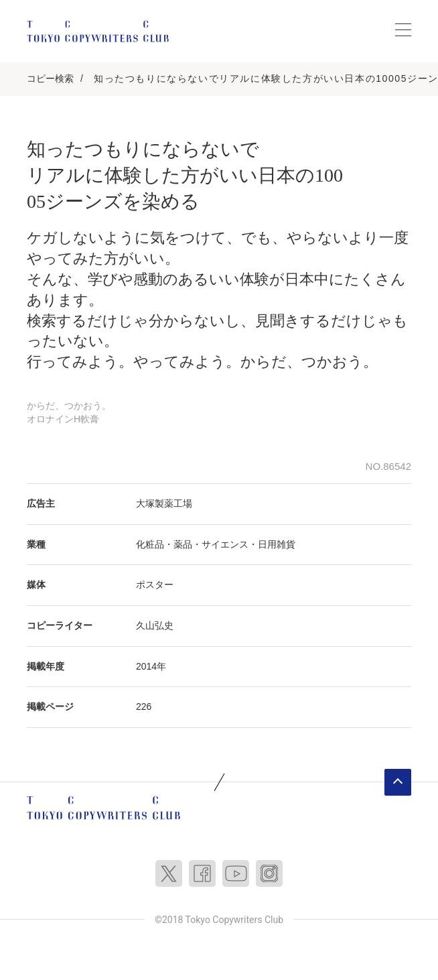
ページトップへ (398, 782)
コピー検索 (50, 78)
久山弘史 (155, 625)
